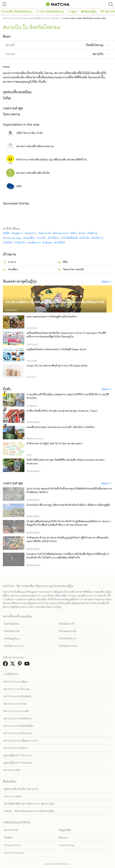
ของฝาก (32, 233)
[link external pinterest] (20, 665)
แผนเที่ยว (30, 238)
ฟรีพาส (93, 233)
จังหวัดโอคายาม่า (68, 646)
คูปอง (73, 11)
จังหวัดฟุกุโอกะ (12, 638)
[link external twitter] (13, 665)
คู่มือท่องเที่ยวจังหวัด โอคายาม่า (21, 789)
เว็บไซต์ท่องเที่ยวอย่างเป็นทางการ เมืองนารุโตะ (29, 804)
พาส (83, 233)
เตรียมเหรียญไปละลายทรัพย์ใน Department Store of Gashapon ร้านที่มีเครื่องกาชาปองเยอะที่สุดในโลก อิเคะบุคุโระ (66, 335)
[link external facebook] (6, 665)
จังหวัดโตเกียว (12, 624)
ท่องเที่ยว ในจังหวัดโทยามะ (17, 11)
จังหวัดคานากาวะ (14, 646)
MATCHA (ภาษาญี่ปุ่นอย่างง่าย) (21, 741)
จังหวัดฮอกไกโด (68, 631)
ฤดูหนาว (18, 233)
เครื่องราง (35, 243)
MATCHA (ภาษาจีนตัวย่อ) (18, 718)
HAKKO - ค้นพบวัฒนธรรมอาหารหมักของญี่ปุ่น (29, 811)
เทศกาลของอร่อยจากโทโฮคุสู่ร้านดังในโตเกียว (52, 316)
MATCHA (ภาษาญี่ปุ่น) (16, 682)
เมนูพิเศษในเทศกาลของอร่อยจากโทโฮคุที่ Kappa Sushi (57, 349)
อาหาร (9, 262)
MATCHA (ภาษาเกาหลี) (16, 711)
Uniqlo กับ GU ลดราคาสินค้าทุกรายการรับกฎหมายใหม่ (57, 366)
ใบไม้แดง (54, 238)
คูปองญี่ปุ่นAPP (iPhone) (17, 755)
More (105, 281)
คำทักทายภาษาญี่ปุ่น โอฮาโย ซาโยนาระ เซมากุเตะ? (55, 443)
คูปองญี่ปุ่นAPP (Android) (18, 763)
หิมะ (75, 233)
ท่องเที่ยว (10, 269)
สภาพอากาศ (62, 233)
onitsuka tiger (13, 238)
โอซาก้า (21, 243)
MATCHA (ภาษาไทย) (15, 704)
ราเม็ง (42, 238)
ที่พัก (7, 233)
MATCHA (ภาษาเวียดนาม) (18, 733)
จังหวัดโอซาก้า (67, 624)
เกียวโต (85, 238)
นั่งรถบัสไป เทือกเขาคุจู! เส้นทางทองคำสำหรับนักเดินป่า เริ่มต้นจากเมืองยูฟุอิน (68, 505)
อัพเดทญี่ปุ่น (89, 11)
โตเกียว (9, 243)
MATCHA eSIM (12, 770)
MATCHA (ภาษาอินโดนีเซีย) (18, 726)
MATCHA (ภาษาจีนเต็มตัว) (18, 696)
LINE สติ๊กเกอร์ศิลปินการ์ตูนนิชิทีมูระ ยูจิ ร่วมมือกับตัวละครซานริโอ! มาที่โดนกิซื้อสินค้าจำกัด (55, 302)
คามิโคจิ (61, 243)
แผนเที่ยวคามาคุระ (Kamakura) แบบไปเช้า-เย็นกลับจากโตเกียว (61, 427)
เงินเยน (48, 243)
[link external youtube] (28, 665)
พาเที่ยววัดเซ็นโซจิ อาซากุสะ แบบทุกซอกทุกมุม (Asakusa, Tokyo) (62, 411)
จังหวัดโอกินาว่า (68, 638)
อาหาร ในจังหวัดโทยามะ (50, 11)
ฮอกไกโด (46, 233)
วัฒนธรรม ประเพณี (71, 269)
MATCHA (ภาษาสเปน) (16, 748)
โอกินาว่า (98, 238)
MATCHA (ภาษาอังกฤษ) (17, 689)
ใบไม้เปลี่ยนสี (70, 238)
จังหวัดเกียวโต (12, 631)
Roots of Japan (13, 796)
